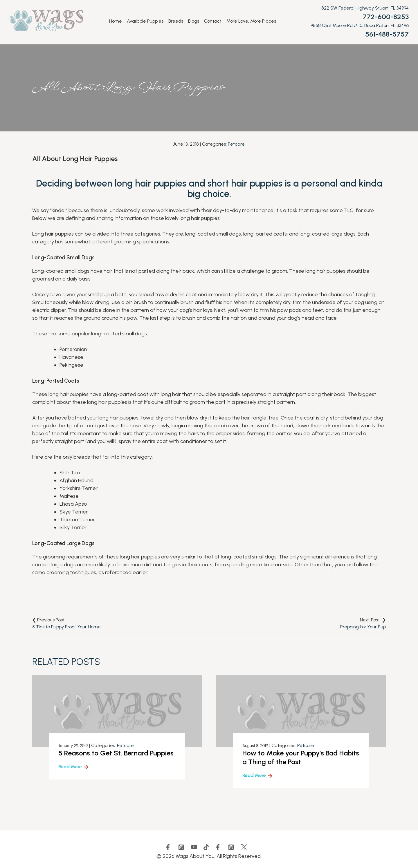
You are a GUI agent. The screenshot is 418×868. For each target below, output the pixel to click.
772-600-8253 (386, 17)
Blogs (194, 21)
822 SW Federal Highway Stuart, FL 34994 (365, 8)
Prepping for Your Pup (363, 627)
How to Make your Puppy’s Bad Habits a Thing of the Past (301, 757)
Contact (213, 21)
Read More (70, 767)
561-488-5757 (387, 34)
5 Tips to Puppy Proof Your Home (66, 627)
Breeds (176, 21)
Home (116, 21)
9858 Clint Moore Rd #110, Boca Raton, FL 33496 (360, 25)
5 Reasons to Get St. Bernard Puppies (116, 753)
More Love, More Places (251, 21)
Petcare (236, 144)
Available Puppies (145, 21)
